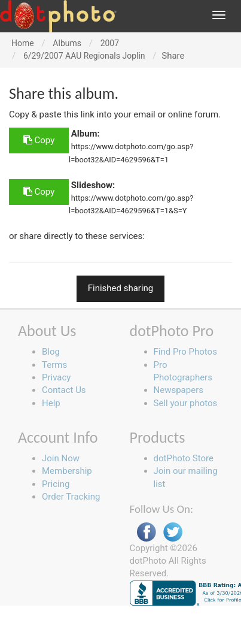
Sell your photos (186, 403)
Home (23, 43)
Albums (67, 43)
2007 (110, 43)
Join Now (61, 458)
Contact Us (64, 390)
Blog (51, 352)
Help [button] (51, 403)
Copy (39, 140)
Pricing (56, 484)
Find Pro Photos (185, 352)
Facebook (147, 532)
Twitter (173, 532)
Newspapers (179, 390)
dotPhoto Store (184, 458)
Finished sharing (121, 288)
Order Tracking (71, 497)
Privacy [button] (56, 377)
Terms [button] (54, 365)
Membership (67, 471)
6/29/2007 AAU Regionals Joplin (84, 56)
